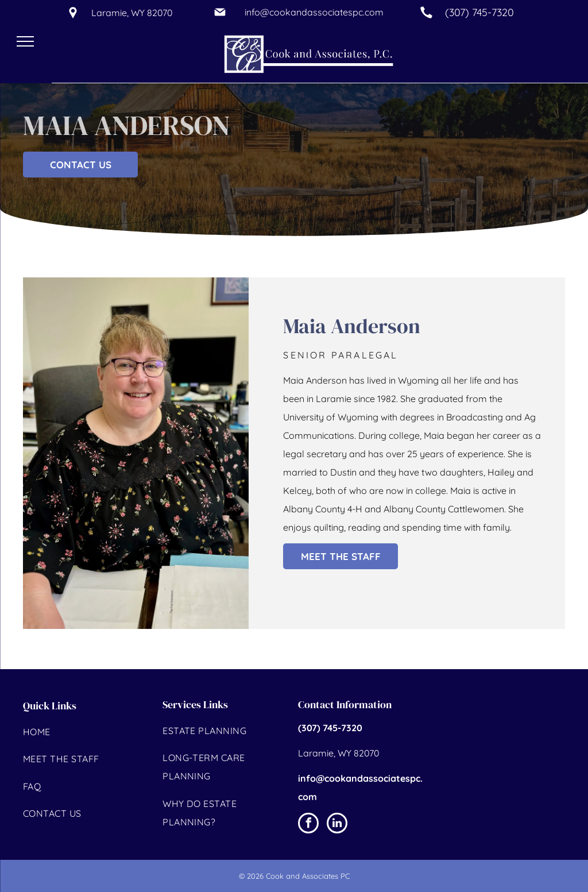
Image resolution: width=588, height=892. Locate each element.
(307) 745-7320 (479, 12)
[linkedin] (337, 825)
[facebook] (308, 825)
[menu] (25, 41)
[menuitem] (87, 733)
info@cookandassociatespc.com (314, 12)
